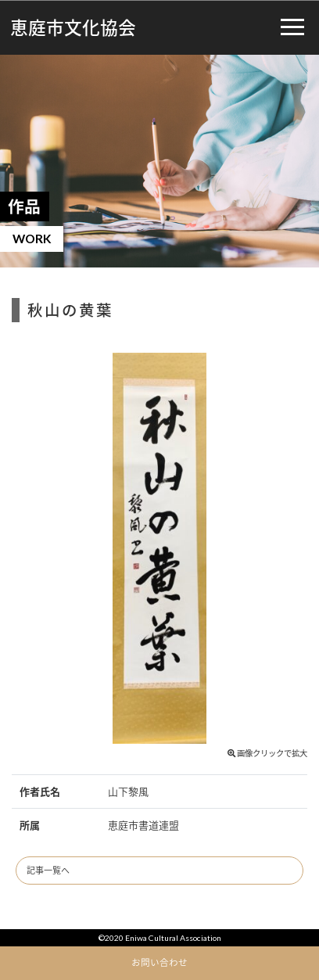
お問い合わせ (159, 962)
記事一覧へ (48, 870)
